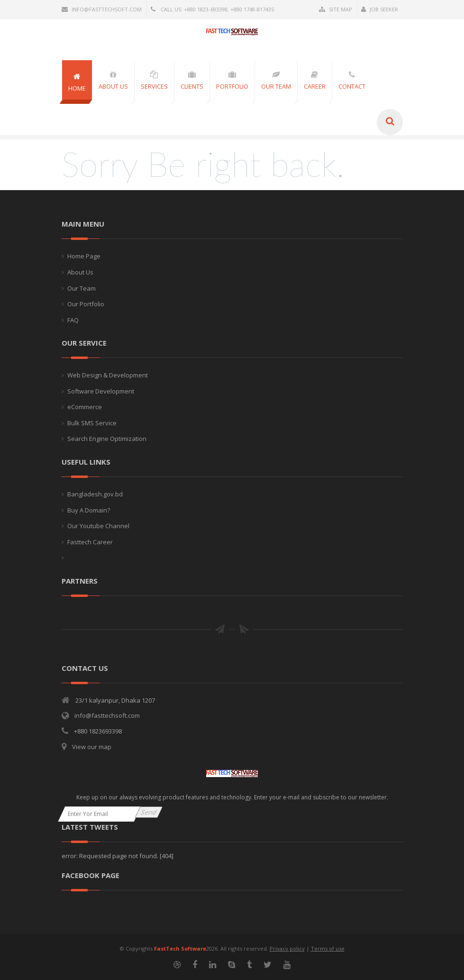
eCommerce (85, 407)
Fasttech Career (90, 542)
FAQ (73, 320)
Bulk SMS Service (92, 423)
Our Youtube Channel (98, 526)
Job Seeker (380, 9)
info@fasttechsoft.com (102, 9)
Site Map (336, 9)
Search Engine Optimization (107, 439)
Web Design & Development (108, 375)
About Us (80, 272)
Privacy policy (287, 948)
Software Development (101, 391)
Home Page (84, 256)
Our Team (82, 288)
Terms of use (328, 948)
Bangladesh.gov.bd (95, 494)
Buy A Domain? (89, 510)
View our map (92, 747)
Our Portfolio (86, 304)
